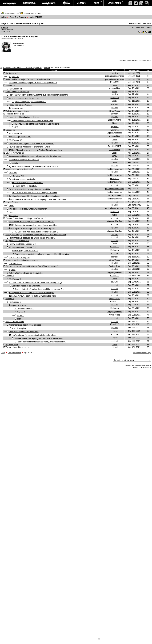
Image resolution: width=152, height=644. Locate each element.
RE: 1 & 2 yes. (18, 176)
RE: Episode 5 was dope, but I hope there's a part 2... (31, 222)
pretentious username (115, 76)
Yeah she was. (18, 108)
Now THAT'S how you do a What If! (24, 160)
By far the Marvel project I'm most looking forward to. (28, 79)
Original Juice (115, 266)
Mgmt (115, 123)
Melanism (114, 250)
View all (38, 68)
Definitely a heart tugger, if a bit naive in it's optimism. (31, 143)
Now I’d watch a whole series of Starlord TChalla (29, 147)
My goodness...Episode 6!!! (17, 241)
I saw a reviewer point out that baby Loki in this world (34, 296)
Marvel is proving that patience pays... (22, 260)
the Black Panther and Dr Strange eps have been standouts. (34, 196)
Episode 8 (10, 299)
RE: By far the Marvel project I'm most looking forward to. (33, 83)
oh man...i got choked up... (20, 137)
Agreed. (12, 270)
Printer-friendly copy (12, 13)
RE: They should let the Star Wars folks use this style (37, 124)
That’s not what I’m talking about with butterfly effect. (34, 335)
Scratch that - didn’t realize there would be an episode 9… (39, 289)
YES (16, 127)
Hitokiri (115, 331)
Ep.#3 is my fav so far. (15, 153)
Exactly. (15, 163)
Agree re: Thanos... (20, 305)
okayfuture (49, 3)
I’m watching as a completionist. (22, 179)
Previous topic (135, 23)
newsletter (114, 3)
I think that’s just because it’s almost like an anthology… (32, 238)
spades (115, 73)
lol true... (20, 319)
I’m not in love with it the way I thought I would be (30, 189)
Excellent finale (12, 345)
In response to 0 (17, 38)
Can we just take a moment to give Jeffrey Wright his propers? (32, 266)
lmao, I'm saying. (19, 328)
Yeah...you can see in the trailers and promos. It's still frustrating (42, 254)
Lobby (4, 17)
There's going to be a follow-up (25, 251)
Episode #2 (10, 130)
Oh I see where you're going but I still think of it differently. (39, 338)
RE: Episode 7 (15, 279)
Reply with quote (145, 60)
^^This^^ (20, 316)
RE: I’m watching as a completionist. (27, 183)
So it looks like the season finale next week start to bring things (35, 282)
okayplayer (10, 3)
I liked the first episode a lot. (17, 92)
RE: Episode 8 (15, 302)
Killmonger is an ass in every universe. (25, 325)
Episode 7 (10, 276)
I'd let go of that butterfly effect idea (24, 332)
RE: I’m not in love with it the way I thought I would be (35, 193)
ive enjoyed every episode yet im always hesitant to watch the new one (36, 235)
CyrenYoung (115, 111)
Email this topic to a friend (33, 13)
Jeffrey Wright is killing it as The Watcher (26, 273)
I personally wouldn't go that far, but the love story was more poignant (38, 95)
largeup (66, 3)
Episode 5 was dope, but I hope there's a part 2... (26, 218)
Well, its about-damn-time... (17, 111)
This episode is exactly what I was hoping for (28, 209)
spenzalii (115, 104)
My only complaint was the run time (24, 98)
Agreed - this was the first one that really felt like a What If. (33, 166)
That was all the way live (19, 257)
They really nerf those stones (18, 347)
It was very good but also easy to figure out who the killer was (35, 156)
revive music (82, 3)
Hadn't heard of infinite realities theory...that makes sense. (41, 342)
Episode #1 (10, 85)
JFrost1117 (115, 82)
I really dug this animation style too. (24, 117)
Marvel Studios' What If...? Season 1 (18, 68)
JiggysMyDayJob (115, 133)
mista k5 (115, 235)
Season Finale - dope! (15, 322)
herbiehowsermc (115, 169)
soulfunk (115, 166)
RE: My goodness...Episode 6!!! (22, 244)
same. (11, 206)
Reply (136, 60)
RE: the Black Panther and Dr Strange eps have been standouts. (39, 199)
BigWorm (114, 114)
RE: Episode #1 (15, 89)
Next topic (147, 23)
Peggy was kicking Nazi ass (20, 105)
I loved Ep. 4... (12, 202)
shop (97, 3)
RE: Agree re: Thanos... (24, 309)
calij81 (115, 156)
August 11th (14, 77)
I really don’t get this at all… (26, 186)
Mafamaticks (114, 299)
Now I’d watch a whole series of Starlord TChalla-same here (37, 150)
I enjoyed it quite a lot (14, 114)
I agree (12, 212)
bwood (47, 68)
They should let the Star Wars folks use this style (32, 121)
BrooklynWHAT (114, 120)
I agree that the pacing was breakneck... (29, 102)
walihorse (115, 98)
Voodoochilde (115, 88)
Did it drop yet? (12, 73)
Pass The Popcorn (18, 17)
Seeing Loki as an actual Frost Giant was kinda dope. (31, 293)
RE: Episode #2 (15, 133)
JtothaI (115, 215)
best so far (13, 216)
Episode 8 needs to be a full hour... (27, 286)
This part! (21, 312)
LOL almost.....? (15, 264)
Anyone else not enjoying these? (19, 169)
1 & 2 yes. (13, 173)
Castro (4, 28)
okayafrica (29, 3)
